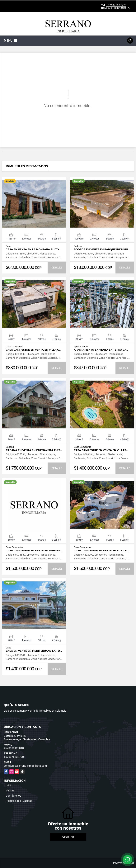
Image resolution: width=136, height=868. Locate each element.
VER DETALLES (34, 204)
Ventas (10, 790)
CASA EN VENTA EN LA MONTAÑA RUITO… (33, 249)
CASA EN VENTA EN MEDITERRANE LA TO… (34, 651)
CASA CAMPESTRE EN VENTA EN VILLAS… (101, 450)
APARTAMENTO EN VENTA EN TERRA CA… (101, 350)
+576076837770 (116, 5)
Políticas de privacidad (19, 801)
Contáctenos (13, 796)
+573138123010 (116, 8)
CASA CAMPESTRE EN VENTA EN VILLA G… (33, 350)
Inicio (9, 785)
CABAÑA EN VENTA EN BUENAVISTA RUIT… (34, 450)
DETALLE (57, 268)
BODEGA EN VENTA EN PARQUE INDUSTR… (102, 249)
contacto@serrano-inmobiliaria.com (25, 766)
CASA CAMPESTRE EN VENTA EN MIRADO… (34, 550)
